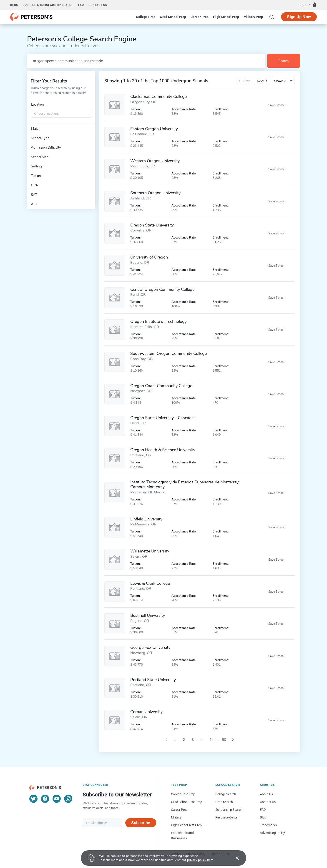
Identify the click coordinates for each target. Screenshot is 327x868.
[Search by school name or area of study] (146, 61)
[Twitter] (33, 799)
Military (176, 817)
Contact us (98, 5)
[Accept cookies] (234, 858)
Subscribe (141, 823)
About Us (266, 794)
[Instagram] (68, 799)
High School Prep (226, 17)
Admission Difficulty (46, 147)
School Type (40, 138)
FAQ (81, 5)
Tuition (36, 176)
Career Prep (200, 17)
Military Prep (253, 17)
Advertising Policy (272, 833)
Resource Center (227, 817)
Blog (14, 5)
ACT (34, 204)
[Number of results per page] (283, 81)
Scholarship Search (229, 810)
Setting (36, 166)
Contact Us (268, 802)
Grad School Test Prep (187, 802)
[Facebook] (45, 799)
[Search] (272, 17)
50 (224, 740)
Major (35, 129)
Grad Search (224, 802)
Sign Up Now (299, 17)
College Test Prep (183, 794)
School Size (40, 157)
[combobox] (61, 114)
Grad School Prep (173, 17)
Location (38, 104)
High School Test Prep (186, 825)
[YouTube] (57, 799)
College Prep (146, 17)
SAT (34, 195)
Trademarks (268, 825)
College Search (226, 794)
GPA (34, 185)
